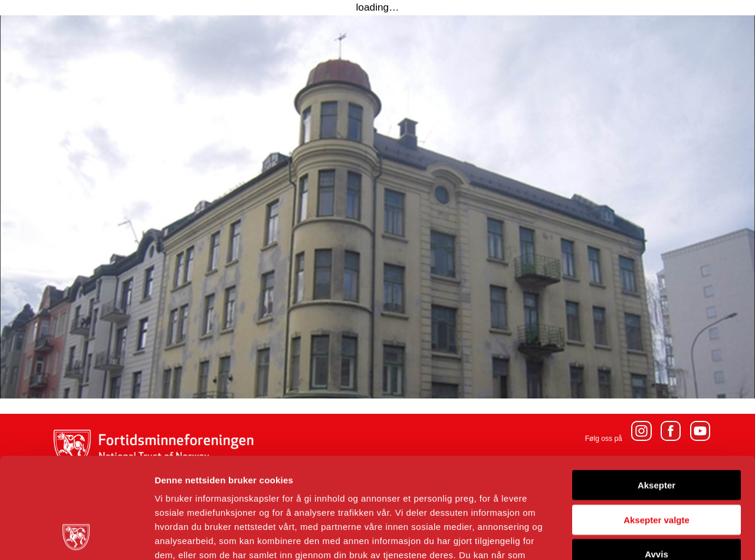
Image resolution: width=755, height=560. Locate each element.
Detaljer (628, 537)
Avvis (656, 459)
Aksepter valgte (656, 425)
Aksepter (656, 391)
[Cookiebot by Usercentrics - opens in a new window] (76, 537)
